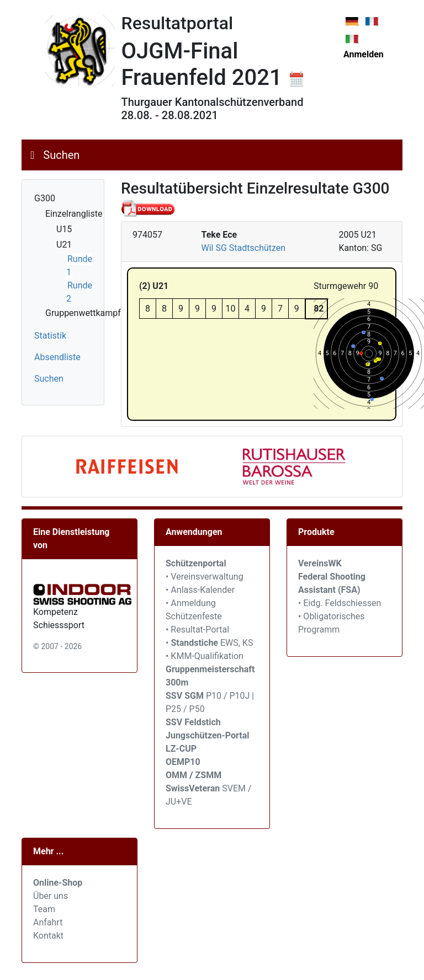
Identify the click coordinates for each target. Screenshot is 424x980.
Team (44, 909)
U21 (64, 245)
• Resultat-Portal (197, 630)
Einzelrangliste (74, 214)
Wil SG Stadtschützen (244, 248)
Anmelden (364, 54)
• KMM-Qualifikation (205, 656)
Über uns (51, 896)
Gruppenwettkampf (83, 313)
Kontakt (48, 936)
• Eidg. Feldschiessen (340, 603)
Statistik (50, 336)
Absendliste (57, 357)
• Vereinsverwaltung (205, 577)
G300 (45, 198)
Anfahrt (48, 922)
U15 (64, 229)
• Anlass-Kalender (200, 590)
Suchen (61, 155)
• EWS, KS (209, 643)
